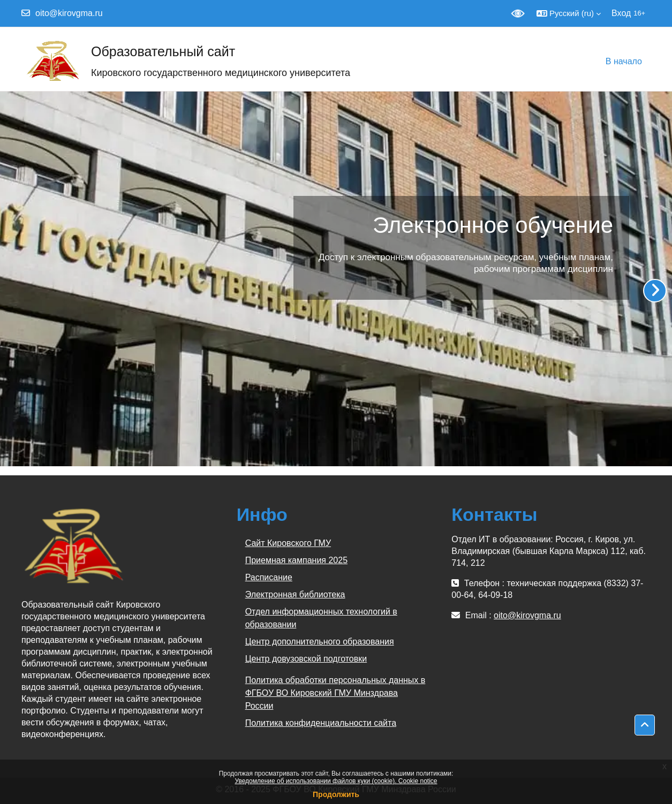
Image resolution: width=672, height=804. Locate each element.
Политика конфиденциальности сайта (321, 723)
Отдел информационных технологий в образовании (321, 618)
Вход (621, 13)
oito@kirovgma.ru (69, 13)
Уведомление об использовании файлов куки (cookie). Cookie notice (336, 781)
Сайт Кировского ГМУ (288, 543)
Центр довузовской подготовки (306, 659)
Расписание (269, 577)
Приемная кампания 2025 (296, 560)
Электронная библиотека (295, 594)
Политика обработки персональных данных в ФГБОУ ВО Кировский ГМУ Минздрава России (335, 693)
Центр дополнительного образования (320, 642)
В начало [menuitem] (624, 61)
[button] (569, 13)
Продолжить (336, 794)
